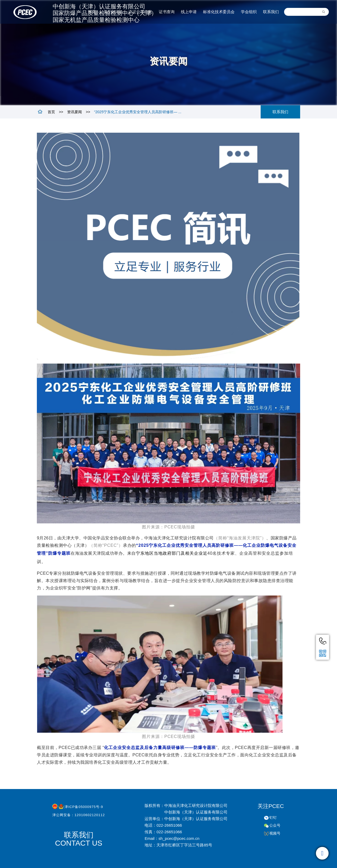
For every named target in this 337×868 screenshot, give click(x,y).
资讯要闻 (75, 112)
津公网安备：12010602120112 (79, 816)
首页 (51, 112)
